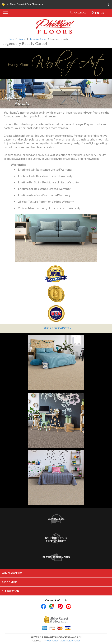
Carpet (22, 39)
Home (11, 39)
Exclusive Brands (38, 39)
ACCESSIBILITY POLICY (70, 641)
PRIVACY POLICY (51, 641)
